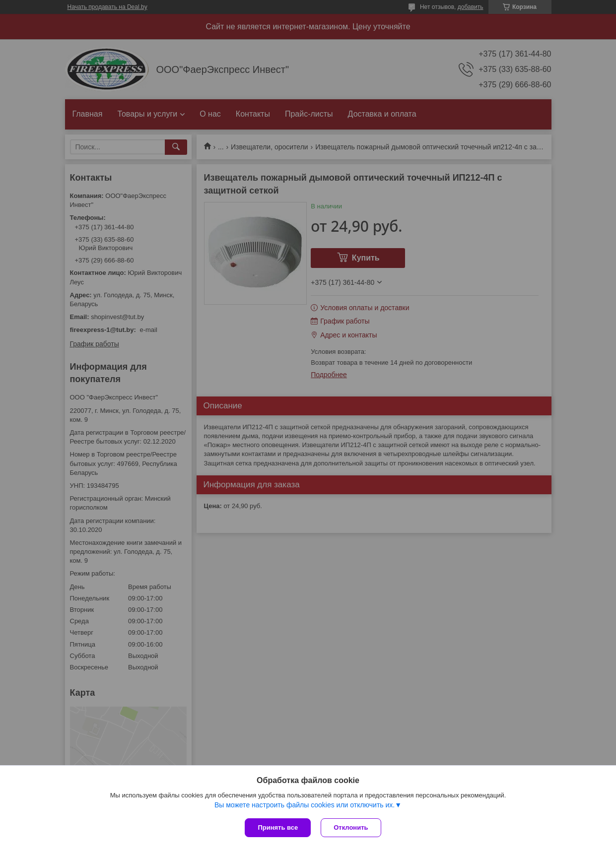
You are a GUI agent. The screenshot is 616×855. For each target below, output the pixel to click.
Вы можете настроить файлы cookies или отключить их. (305, 805)
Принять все (278, 827)
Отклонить (351, 827)
